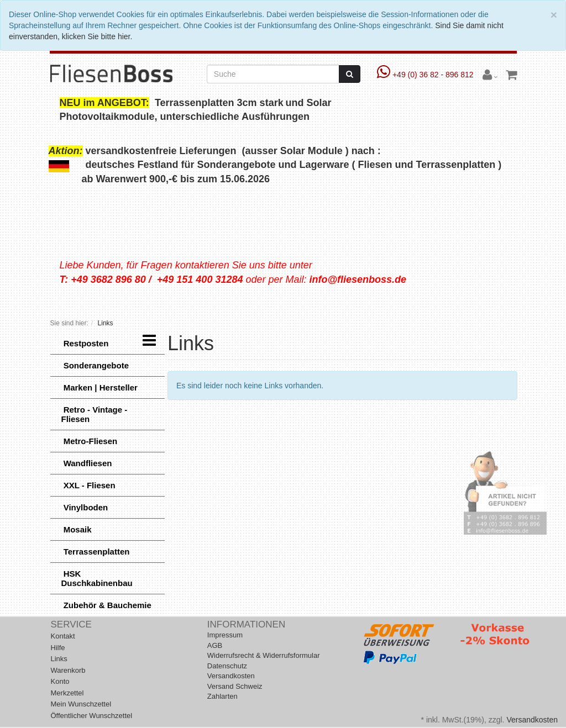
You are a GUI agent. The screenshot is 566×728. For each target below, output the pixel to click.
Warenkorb (68, 670)
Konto (60, 681)
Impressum (225, 635)
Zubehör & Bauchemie (106, 605)
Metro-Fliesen (90, 441)
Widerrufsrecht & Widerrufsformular (264, 655)
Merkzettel (67, 693)
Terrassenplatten (96, 552)
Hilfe (58, 648)
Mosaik (77, 529)
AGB (215, 645)
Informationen (246, 624)
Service (71, 624)
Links (59, 659)
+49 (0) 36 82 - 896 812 (426, 75)
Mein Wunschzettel (81, 704)
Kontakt (63, 636)
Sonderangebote (95, 365)
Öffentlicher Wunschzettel (92, 716)
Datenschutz (227, 666)
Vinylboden (85, 507)
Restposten (85, 343)
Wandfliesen (87, 463)
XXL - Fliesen (88, 485)
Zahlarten (222, 696)
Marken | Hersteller (99, 387)
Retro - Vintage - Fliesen (95, 414)
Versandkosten (231, 676)
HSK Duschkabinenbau (97, 578)
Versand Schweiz (235, 686)
